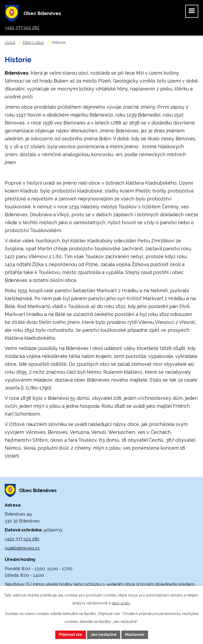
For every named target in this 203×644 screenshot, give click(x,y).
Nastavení (135, 635)
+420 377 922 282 (22, 539)
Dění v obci (33, 42)
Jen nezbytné (104, 635)
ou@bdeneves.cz (22, 548)
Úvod (10, 42)
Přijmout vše (71, 635)
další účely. (121, 603)
